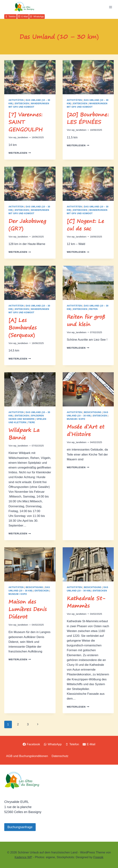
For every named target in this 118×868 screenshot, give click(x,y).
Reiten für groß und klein (86, 320)
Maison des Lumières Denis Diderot (28, 609)
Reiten (93, 309)
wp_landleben (21, 137)
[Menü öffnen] (110, 7)
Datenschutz (60, 756)
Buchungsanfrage (20, 827)
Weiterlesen (20, 153)
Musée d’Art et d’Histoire (86, 430)
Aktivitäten (16, 100)
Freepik (98, 857)
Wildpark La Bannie (24, 434)
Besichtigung (93, 412)
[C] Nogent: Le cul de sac (86, 225)
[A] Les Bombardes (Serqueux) (23, 328)
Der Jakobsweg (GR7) (27, 225)
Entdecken (22, 104)
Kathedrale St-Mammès (86, 602)
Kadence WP (23, 857)
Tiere (32, 422)
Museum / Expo (76, 419)
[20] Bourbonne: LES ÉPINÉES (88, 118)
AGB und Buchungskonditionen (27, 756)
